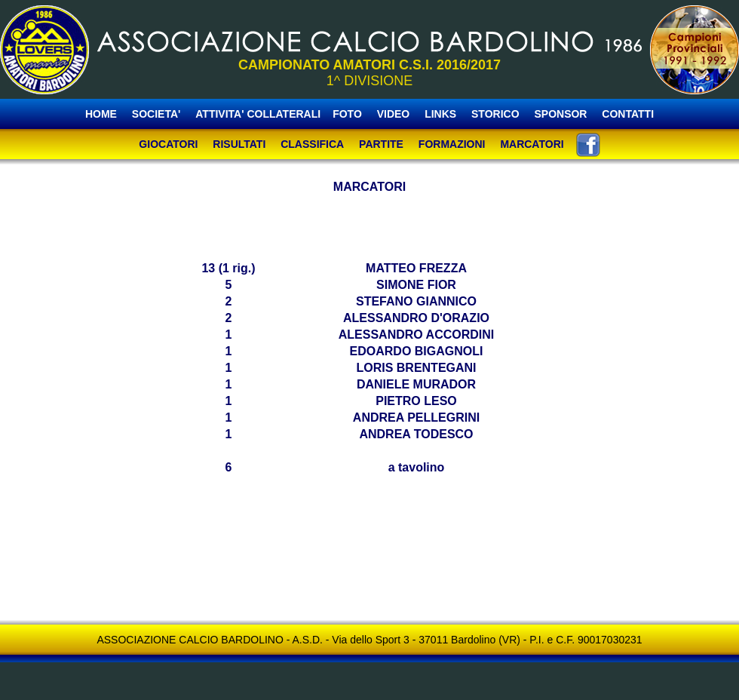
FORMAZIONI (452, 144)
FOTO (347, 114)
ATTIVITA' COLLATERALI (258, 114)
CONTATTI (628, 114)
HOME (101, 114)
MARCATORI (532, 144)
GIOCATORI (168, 144)
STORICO (495, 114)
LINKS (440, 114)
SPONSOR (560, 114)
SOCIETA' (158, 114)
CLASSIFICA (312, 144)
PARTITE (381, 144)
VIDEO (394, 114)
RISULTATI (239, 144)
